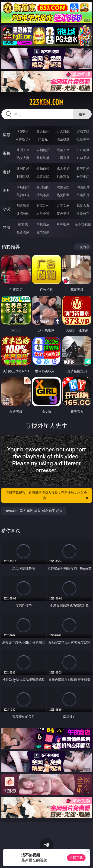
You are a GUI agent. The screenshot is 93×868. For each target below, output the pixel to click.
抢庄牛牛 (83, 139)
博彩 (6, 135)
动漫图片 (83, 187)
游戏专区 (83, 131)
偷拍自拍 (43, 168)
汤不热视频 (83, 224)
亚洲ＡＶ (23, 150)
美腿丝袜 (23, 195)
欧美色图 (63, 187)
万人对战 (63, 131)
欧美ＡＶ (63, 150)
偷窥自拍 (23, 187)
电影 (6, 172)
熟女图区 (63, 195)
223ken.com (46, 102)
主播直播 (63, 158)
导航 (6, 227)
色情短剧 (43, 232)
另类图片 (83, 195)
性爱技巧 (83, 213)
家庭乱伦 (43, 206)
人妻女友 (63, 206)
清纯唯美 (43, 195)
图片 (6, 190)
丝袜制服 (43, 158)
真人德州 (43, 131)
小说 (6, 209)
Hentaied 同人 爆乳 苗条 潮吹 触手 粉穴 (34, 511)
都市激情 (23, 206)
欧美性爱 (83, 168)
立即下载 (76, 858)
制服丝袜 (23, 176)
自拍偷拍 (43, 150)
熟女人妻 (23, 158)
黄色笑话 (63, 213)
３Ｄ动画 (83, 150)
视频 (6, 153)
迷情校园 (23, 213)
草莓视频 (63, 224)
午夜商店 (43, 224)
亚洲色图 (43, 187)
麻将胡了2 (23, 139)
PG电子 (23, 131)
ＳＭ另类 (83, 158)
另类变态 (83, 176)
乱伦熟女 (63, 176)
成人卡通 (63, 168)
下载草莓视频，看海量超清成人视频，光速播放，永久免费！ (47, 496)
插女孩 (23, 224)
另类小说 (43, 213)
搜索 (82, 114)
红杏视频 (23, 232)
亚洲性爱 (23, 168)
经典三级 (43, 176)
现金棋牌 (63, 139)
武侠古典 (83, 206)
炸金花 (43, 139)
